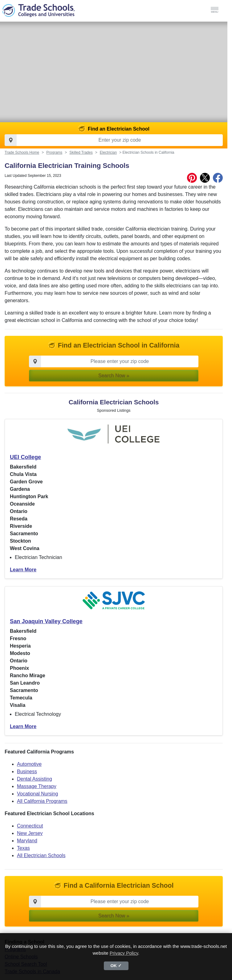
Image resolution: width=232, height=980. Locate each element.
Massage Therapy (37, 791)
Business (27, 776)
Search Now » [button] (114, 380)
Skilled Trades (81, 157)
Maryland (27, 845)
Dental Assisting (35, 784)
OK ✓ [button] (116, 966)
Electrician (108, 157)
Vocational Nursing (37, 798)
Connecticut (30, 830)
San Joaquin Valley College (46, 626)
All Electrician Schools (41, 860)
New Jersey (30, 838)
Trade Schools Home (22, 157)
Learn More (23, 575)
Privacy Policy (124, 953)
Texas (23, 853)
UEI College (25, 462)
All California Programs (42, 806)
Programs (54, 157)
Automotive (29, 769)
